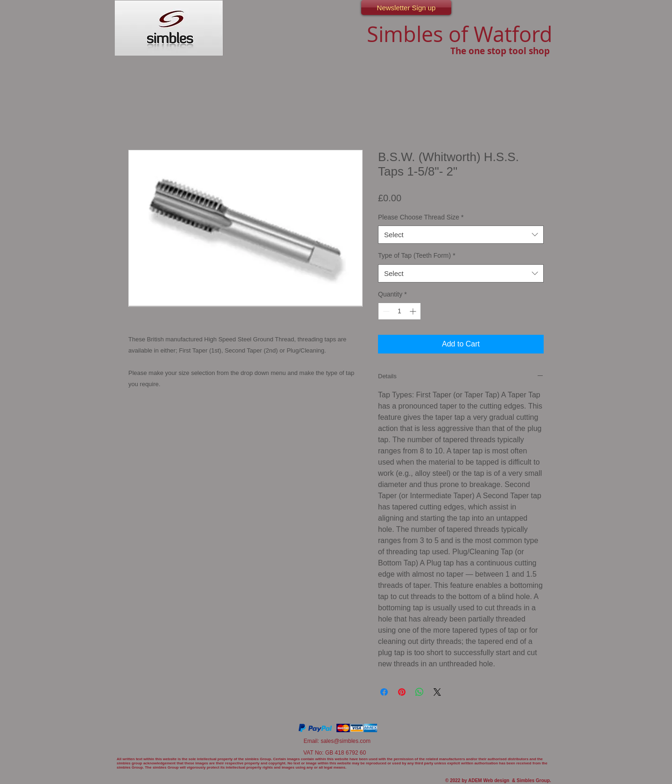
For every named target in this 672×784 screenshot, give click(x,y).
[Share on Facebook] (384, 692)
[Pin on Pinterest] (402, 692)
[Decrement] (385, 311)
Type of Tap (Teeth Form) (417, 255)
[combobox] (461, 235)
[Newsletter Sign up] (406, 7)
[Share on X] (437, 692)
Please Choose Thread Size (421, 217)
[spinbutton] (399, 311)
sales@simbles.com (346, 741)
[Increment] (414, 311)
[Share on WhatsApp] (420, 692)
